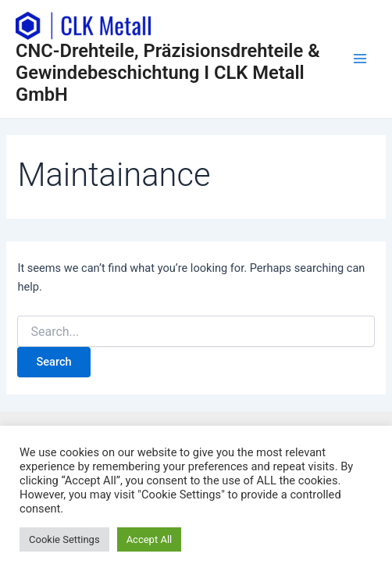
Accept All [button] (150, 539)
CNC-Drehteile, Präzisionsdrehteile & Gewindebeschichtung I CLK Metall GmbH (168, 73)
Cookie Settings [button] (64, 539)
